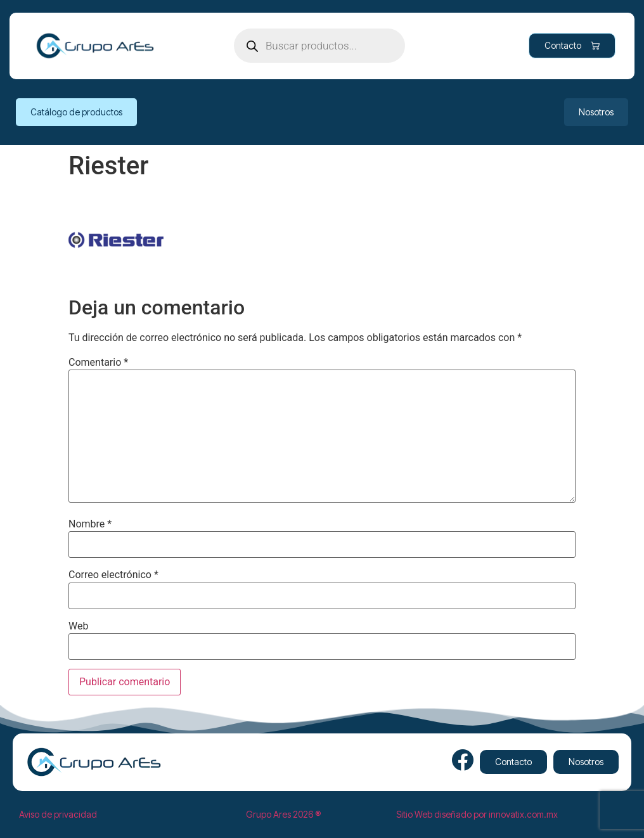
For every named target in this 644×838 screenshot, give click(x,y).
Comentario (98, 363)
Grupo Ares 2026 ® (283, 814)
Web (78, 626)
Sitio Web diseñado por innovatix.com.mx (477, 814)
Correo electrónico (113, 575)
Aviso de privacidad (58, 814)
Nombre (90, 524)
